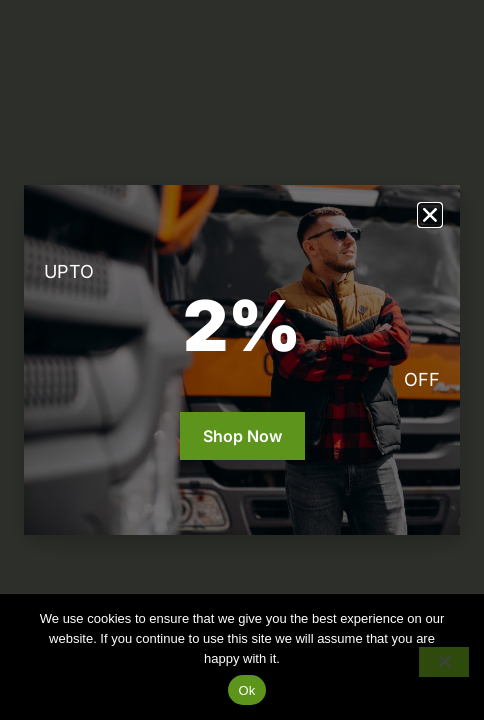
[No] (444, 662)
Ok (246, 690)
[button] (430, 215)
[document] (242, 360)
